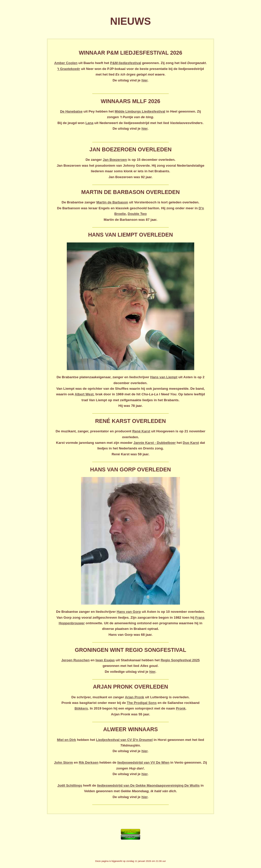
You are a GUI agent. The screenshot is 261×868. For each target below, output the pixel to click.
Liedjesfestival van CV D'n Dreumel (124, 740)
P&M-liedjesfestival (126, 63)
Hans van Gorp (129, 612)
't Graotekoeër (69, 69)
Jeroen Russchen (76, 660)
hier (145, 80)
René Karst (141, 431)
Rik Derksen (89, 762)
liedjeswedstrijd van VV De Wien (143, 762)
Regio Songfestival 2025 (180, 660)
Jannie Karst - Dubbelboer (154, 443)
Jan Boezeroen (115, 160)
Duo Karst (191, 443)
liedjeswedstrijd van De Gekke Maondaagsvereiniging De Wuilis (148, 785)
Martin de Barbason (112, 202)
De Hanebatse (71, 111)
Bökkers (81, 708)
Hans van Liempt (164, 377)
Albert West (84, 394)
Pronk (181, 708)
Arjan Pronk (135, 697)
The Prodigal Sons (142, 703)
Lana (89, 123)
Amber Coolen (66, 63)
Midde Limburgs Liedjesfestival (140, 111)
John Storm (63, 762)
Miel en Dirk (66, 740)
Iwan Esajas (105, 660)
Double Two (137, 214)
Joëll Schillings (70, 785)
